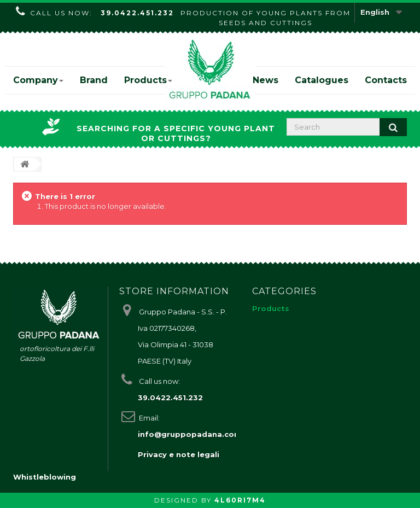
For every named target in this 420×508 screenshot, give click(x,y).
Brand (94, 80)
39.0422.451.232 (137, 13)
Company (38, 80)
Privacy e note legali (179, 454)
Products (148, 80)
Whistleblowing (45, 477)
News (266, 80)
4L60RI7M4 (240, 500)
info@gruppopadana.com (190, 434)
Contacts (386, 80)
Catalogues (322, 80)
